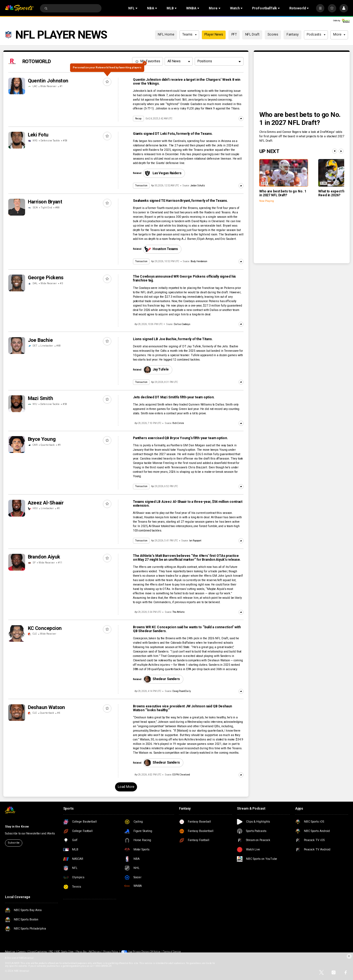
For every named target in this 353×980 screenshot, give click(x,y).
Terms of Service (172, 952)
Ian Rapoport (195, 541)
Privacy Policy (111, 952)
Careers (22, 952)
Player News (214, 34)
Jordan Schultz (198, 186)
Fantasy (293, 34)
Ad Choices (95, 952)
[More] (320, 8)
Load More (126, 787)
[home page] (19, 8)
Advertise (10, 952)
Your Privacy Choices (139, 952)
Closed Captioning (38, 952)
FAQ (51, 952)
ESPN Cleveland (181, 775)
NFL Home (166, 34)
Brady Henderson (199, 261)
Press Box (81, 952)
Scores (273, 34)
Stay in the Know (17, 827)
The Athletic (179, 612)
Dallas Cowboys (182, 324)
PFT (234, 34)
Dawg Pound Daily (182, 691)
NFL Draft (252, 34)
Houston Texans (161, 249)
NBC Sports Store (65, 952)
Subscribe (14, 843)
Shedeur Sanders (162, 679)
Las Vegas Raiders (163, 173)
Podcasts (316, 34)
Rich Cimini (178, 423)
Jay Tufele (156, 370)
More (339, 34)
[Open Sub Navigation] (137, 8)
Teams (189, 34)
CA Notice (155, 952)
